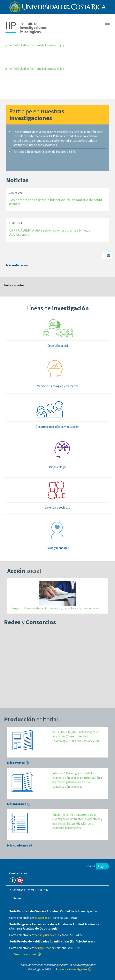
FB (13, 880)
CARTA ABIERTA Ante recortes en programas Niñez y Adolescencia (50, 232)
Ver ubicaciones (25, 954)
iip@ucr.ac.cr (43, 918)
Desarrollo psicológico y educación (57, 427)
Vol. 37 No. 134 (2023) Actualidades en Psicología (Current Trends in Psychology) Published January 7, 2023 (77, 736)
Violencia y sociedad (57, 507)
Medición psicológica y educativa (57, 386)
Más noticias (15, 265)
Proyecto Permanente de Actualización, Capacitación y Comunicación (55, 608)
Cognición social (58, 346)
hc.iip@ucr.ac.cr (44, 948)
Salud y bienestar (58, 548)
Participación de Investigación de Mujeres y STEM (45, 152)
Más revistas (16, 763)
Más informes (17, 804)
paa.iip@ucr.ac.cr (45, 935)
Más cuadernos (18, 845)
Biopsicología (58, 467)
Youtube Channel (20, 880)
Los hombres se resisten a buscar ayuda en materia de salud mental (56, 202)
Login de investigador (72, 969)
